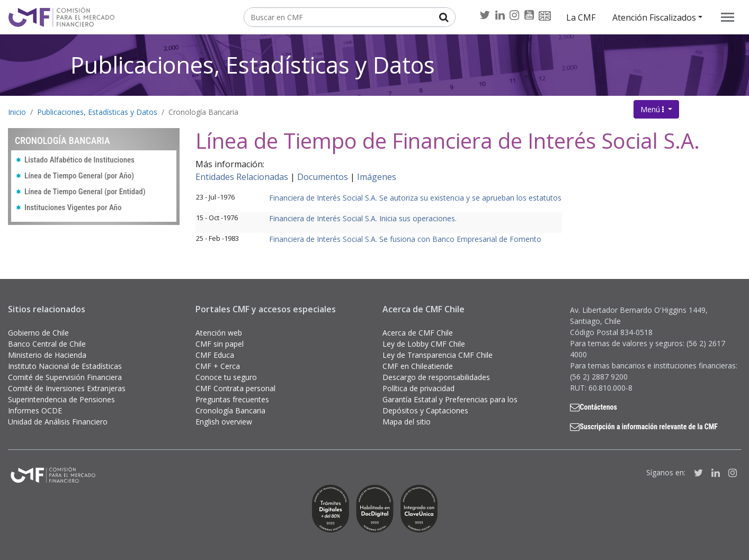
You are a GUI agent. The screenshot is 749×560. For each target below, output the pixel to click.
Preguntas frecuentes (232, 399)
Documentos (323, 177)
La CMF (581, 17)
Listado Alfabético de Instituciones (79, 160)
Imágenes (377, 177)
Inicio (17, 112)
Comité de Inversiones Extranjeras (67, 388)
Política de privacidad (418, 388)
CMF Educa (215, 355)
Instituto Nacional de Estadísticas (65, 366)
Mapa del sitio (407, 422)
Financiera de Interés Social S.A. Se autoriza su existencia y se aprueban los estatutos (415, 198)
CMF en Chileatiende (418, 366)
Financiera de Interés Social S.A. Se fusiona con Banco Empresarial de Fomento (405, 239)
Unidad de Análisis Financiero (58, 422)
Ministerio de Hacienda (47, 355)
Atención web (219, 333)
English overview (224, 422)
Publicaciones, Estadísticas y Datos (253, 65)
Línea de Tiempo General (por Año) (79, 176)
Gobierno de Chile (38, 333)
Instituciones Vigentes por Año (73, 207)
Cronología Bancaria (203, 112)
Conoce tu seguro (226, 377)
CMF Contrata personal (235, 388)
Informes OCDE (35, 410)
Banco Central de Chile (47, 344)
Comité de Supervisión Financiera (65, 377)
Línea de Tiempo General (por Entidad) (85, 192)
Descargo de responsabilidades (436, 377)
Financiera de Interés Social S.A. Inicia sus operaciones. (363, 218)
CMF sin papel (220, 344)
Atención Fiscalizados (654, 17)
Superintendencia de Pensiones (61, 399)
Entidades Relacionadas (242, 177)
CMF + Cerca (218, 366)
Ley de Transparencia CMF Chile (438, 355)
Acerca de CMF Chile (418, 333)
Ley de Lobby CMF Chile (424, 344)
